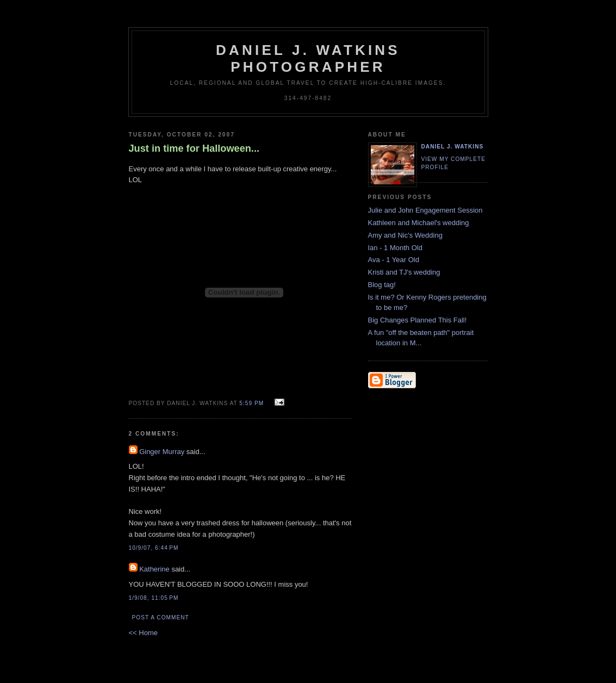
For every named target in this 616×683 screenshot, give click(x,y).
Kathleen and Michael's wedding (419, 223)
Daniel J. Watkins (453, 147)
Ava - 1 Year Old (394, 260)
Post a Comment (161, 617)
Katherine (154, 569)
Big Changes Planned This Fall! (418, 320)
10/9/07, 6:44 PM (154, 548)
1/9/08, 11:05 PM (154, 598)
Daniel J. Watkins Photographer (308, 58)
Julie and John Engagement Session (425, 210)
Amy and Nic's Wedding (405, 235)
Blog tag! (382, 285)
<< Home (143, 633)
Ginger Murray (162, 452)
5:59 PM (251, 403)
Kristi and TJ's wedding (404, 272)
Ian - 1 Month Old (395, 248)
